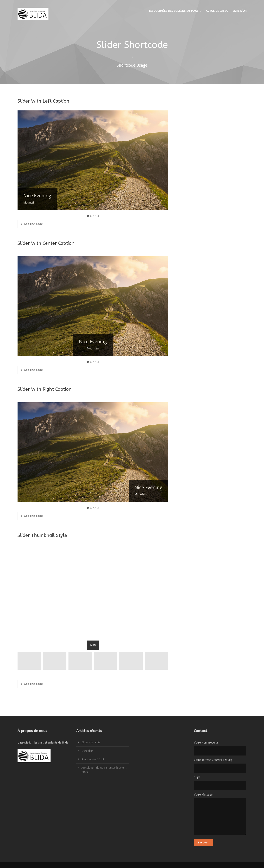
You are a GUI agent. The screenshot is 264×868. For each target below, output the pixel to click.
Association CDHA (93, 759)
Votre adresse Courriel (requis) (220, 766)
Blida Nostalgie (91, 742)
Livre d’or (87, 751)
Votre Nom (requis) (220, 748)
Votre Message (220, 815)
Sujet (220, 783)
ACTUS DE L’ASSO (217, 11)
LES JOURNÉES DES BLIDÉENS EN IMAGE (174, 11)
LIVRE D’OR (240, 11)
